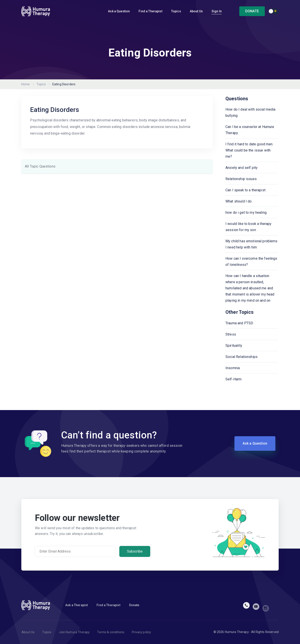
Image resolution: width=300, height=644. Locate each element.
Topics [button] (176, 11)
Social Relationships (241, 357)
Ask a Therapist (77, 605)
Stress (231, 334)
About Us (31, 632)
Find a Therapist (108, 605)
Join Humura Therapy (77, 632)
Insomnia (233, 368)
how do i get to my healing (246, 213)
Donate (134, 605)
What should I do (239, 201)
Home (26, 84)
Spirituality (234, 346)
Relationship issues (241, 179)
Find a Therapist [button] (150, 11)
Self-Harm (233, 379)
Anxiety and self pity (241, 168)
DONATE (252, 11)
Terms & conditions (114, 632)
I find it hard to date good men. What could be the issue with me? (249, 150)
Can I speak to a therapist (245, 190)
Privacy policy (144, 632)
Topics (41, 84)
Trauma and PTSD (239, 323)
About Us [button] (196, 11)
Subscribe (138, 551)
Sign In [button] (217, 11)
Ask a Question (119, 11)
